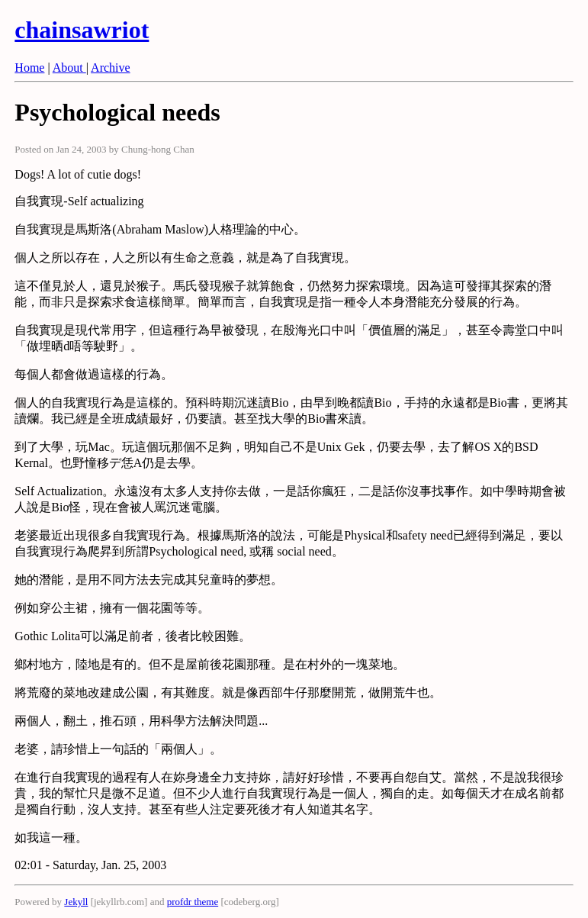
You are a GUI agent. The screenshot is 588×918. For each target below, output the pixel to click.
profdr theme (193, 902)
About (69, 68)
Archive (111, 68)
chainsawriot (82, 30)
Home (29, 68)
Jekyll (76, 902)
